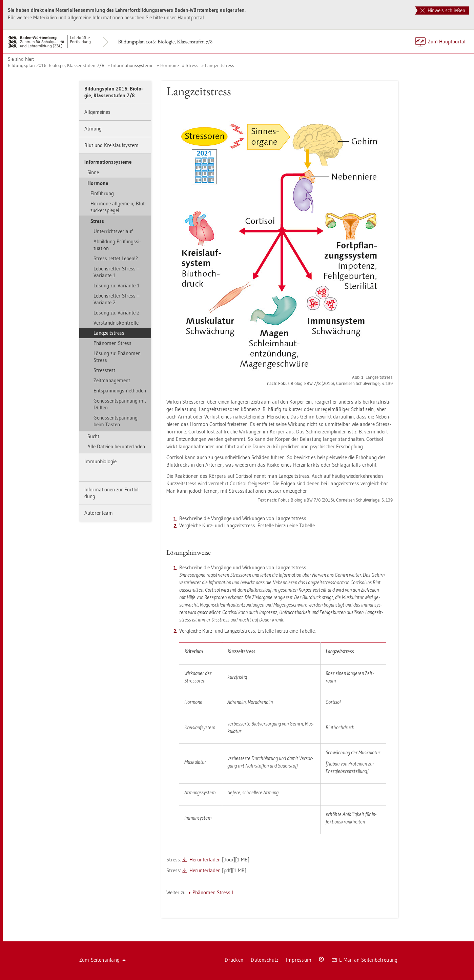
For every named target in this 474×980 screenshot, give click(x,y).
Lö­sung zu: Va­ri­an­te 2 (117, 313)
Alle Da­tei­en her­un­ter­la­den (116, 446)
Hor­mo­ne (170, 65)
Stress (192, 65)
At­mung (93, 129)
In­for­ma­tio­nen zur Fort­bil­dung (112, 493)
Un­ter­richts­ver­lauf (113, 231)
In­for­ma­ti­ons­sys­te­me (132, 65)
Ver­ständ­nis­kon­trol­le (116, 323)
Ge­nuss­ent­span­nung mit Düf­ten (120, 404)
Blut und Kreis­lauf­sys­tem (111, 145)
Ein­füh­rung (102, 193)
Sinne (93, 172)
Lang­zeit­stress (220, 65)
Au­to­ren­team (99, 513)
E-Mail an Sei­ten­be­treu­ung (365, 960)
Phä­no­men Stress (112, 343)
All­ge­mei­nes (97, 112)
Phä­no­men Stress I (213, 892)
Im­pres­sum (299, 960)
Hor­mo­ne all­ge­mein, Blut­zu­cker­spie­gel (118, 207)
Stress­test (104, 370)
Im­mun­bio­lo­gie (100, 461)
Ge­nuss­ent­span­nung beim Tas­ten (116, 421)
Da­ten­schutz (264, 960)
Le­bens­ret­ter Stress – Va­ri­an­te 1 (117, 272)
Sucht (93, 436)
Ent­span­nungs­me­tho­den (120, 391)
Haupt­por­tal (191, 17)
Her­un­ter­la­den (205, 860)
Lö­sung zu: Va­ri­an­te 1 (117, 285)
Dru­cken (234, 960)
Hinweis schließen (443, 10)
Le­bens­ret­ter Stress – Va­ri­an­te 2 (117, 299)
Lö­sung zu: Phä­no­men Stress (117, 357)
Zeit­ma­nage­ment (112, 380)
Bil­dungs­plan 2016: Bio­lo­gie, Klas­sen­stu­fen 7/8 (165, 42)
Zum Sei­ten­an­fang (103, 960)
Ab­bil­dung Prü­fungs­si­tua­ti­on (117, 245)
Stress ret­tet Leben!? (116, 258)
